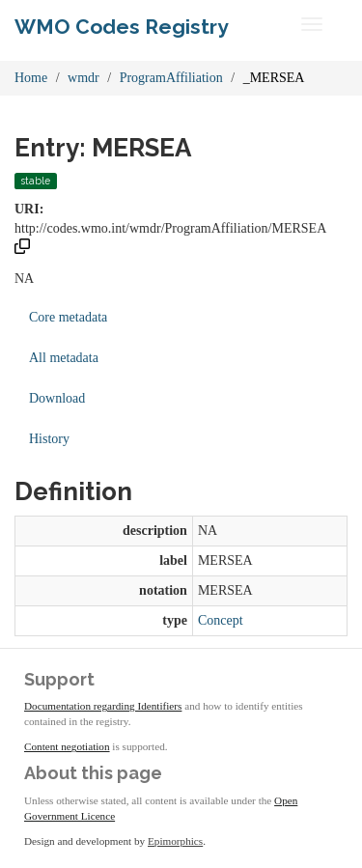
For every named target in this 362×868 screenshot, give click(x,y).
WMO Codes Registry (122, 27)
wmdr (84, 78)
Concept (221, 620)
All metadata (64, 358)
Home (31, 78)
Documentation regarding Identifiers (103, 706)
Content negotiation (67, 746)
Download (57, 398)
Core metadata (68, 317)
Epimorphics (175, 841)
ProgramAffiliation (171, 78)
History (49, 439)
